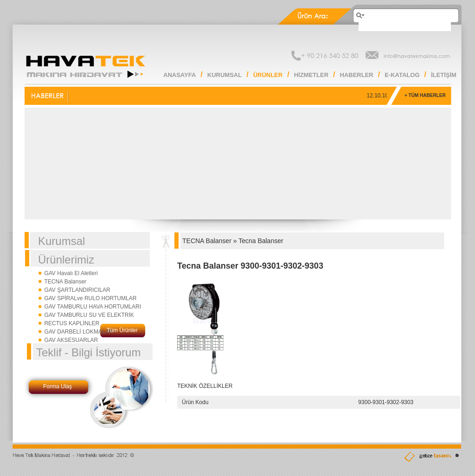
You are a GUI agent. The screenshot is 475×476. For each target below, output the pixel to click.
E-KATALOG (402, 75)
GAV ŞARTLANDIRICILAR (77, 290)
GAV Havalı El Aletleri (71, 273)
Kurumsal (61, 241)
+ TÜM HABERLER (425, 95)
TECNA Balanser (65, 282)
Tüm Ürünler (122, 330)
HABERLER (356, 75)
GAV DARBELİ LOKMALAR (78, 332)
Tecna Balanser (261, 241)
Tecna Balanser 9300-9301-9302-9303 (250, 266)
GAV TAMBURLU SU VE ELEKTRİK (89, 315)
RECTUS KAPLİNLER (72, 323)
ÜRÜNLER (268, 75)
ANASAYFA (180, 75)
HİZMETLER (311, 75)
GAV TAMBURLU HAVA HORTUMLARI (93, 307)
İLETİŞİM (444, 75)
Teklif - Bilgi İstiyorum (88, 352)
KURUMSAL (225, 75)
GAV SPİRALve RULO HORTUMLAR (90, 298)
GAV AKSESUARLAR (71, 340)
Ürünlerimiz (66, 260)
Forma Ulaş (58, 386)
